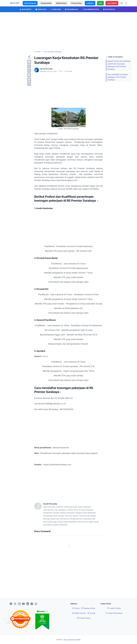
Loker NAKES (112, 3)
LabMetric (90, 3)
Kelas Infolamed (30, 3)
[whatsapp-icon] (36, 604)
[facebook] (29, 62)
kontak (91, 613)
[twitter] (29, 66)
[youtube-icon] (23, 604)
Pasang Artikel (46, 3)
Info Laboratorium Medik (72, 640)
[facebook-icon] (11, 604)
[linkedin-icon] (28, 604)
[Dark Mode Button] (121, 3)
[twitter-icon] (15, 604)
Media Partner (61, 3)
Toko (100, 3)
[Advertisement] (68, 31)
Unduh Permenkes (114, 613)
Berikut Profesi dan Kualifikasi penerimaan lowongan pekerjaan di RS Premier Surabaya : (119, 65)
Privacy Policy (76, 3)
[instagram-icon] (19, 604)
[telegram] (29, 75)
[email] (29, 84)
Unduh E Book (114, 608)
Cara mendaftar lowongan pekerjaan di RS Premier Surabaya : (118, 77)
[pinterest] (29, 80)
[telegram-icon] (32, 604)
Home (76, 608)
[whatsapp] (29, 71)
